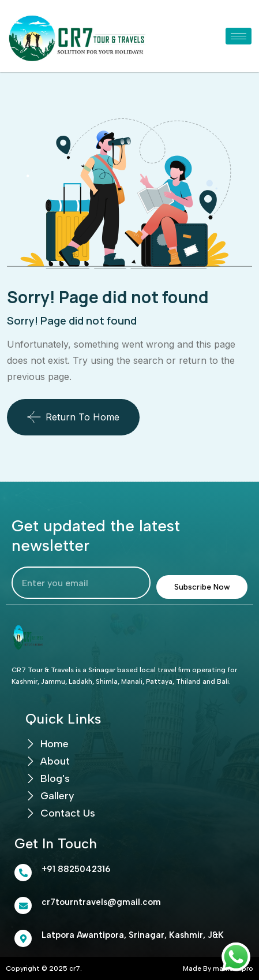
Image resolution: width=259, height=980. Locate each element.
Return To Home (73, 417)
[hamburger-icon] (239, 36)
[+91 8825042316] (23, 873)
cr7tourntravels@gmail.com (101, 902)
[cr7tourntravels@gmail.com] (23, 906)
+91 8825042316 (76, 869)
